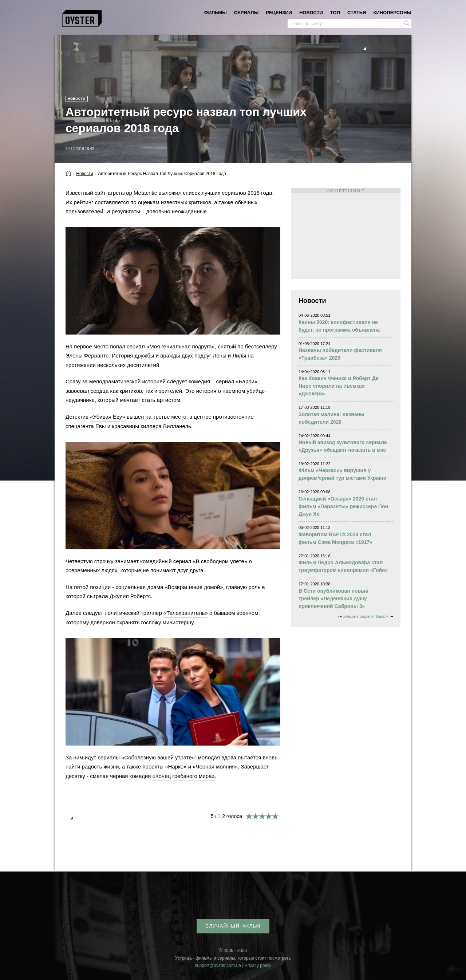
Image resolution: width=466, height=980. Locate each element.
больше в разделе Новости (366, 617)
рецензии (279, 13)
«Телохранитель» (186, 613)
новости (311, 13)
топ (335, 13)
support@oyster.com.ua (218, 965)
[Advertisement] (346, 234)
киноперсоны (392, 13)
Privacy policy (258, 965)
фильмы (216, 13)
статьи (357, 13)
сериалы (246, 13)
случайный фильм (233, 926)
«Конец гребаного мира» (183, 776)
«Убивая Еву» (108, 417)
